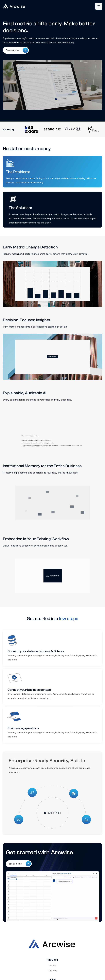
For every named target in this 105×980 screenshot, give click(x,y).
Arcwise (53, 966)
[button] (99, 6)
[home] (27, 6)
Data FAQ (53, 971)
